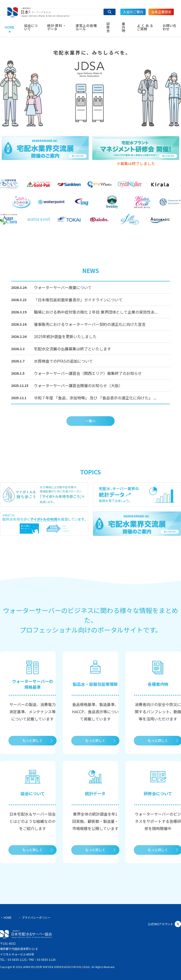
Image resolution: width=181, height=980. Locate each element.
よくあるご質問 (145, 27)
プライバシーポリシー (36, 917)
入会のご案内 (133, 12)
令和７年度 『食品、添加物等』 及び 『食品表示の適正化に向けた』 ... (95, 398)
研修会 (108, 27)
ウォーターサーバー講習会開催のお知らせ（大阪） (78, 385)
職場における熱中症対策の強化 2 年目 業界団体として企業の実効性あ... (96, 312)
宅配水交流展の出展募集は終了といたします (72, 349)
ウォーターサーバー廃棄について (63, 287)
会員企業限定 (161, 12)
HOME (10, 27)
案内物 (123, 27)
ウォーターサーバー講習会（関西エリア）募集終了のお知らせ (88, 373)
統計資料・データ (57, 27)
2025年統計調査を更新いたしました (65, 336)
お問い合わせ (169, 27)
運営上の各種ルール (86, 27)
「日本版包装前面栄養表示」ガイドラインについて (78, 300)
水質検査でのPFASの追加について (63, 361)
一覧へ (90, 421)
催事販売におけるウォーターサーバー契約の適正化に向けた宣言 (90, 324)
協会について (31, 27)
